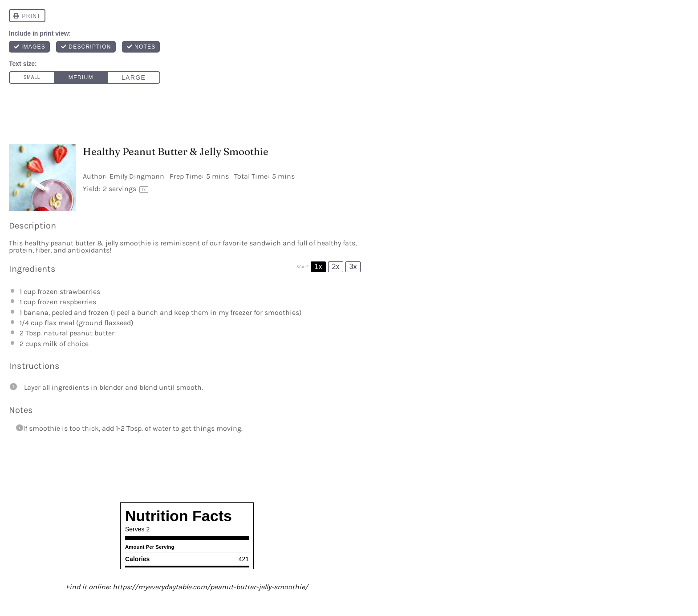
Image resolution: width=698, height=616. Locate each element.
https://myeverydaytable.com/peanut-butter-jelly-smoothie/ (210, 587)
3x (353, 267)
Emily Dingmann (137, 176)
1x (319, 267)
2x (336, 267)
